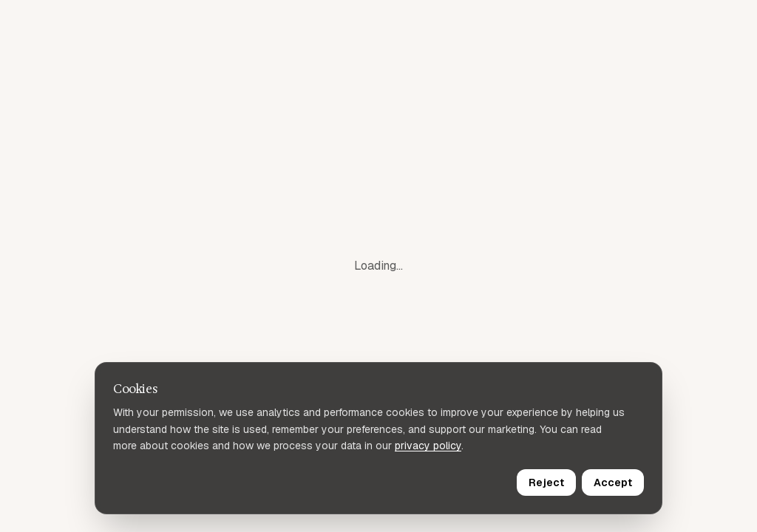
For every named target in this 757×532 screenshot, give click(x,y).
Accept (613, 482)
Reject (546, 482)
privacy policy (428, 446)
